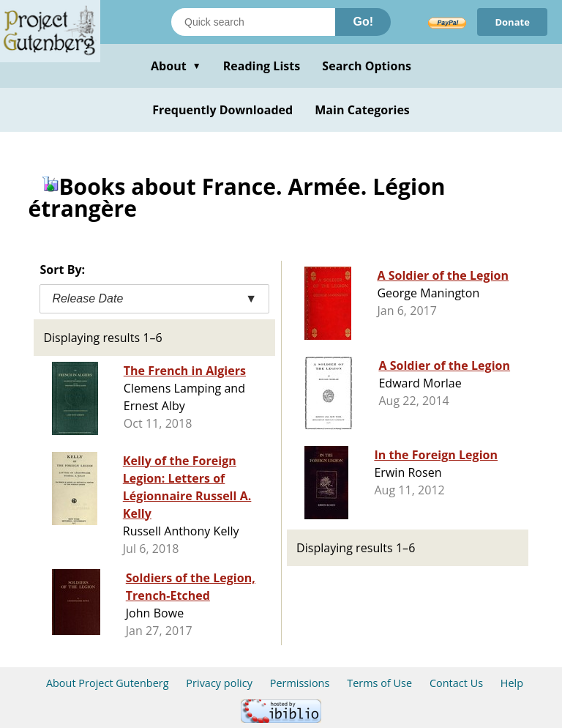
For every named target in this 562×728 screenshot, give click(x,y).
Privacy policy (219, 683)
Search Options (367, 66)
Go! (363, 22)
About (176, 66)
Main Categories (362, 110)
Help (512, 683)
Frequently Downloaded (222, 110)
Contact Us (456, 683)
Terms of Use (379, 683)
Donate (512, 22)
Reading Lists (262, 66)
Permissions (300, 683)
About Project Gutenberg (108, 683)
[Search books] (253, 22)
